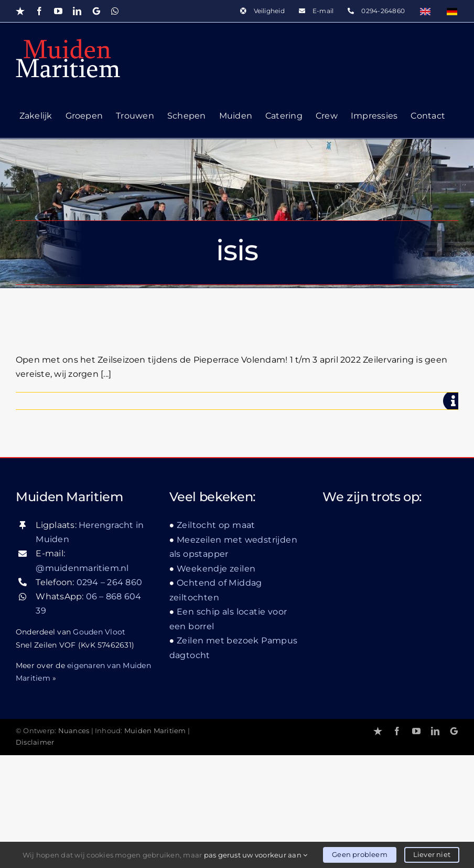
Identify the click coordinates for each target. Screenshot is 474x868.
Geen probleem (360, 854)
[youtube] (416, 731)
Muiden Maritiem (155, 731)
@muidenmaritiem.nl (82, 568)
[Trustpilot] (378, 731)
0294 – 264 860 (109, 582)
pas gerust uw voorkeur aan (256, 855)
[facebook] (397, 731)
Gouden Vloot (99, 632)
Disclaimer (35, 742)
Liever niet (432, 854)
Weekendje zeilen (216, 569)
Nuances (74, 731)
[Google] (454, 731)
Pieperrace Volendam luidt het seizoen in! (229, 327)
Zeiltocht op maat (216, 525)
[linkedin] (435, 731)
